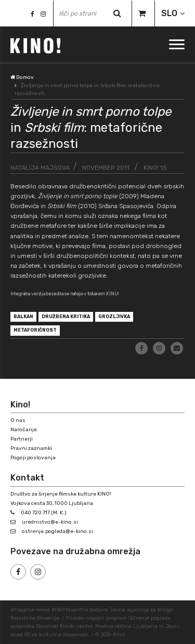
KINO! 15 (155, 168)
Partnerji (22, 439)
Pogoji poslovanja (33, 458)
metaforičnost (35, 330)
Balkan (23, 317)
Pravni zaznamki (31, 448)
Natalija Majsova (40, 168)
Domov (22, 77)
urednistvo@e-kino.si (50, 522)
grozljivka (114, 317)
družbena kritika (66, 317)
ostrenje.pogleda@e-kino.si (57, 531)
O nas (18, 420)
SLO (169, 13)
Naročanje (24, 430)
